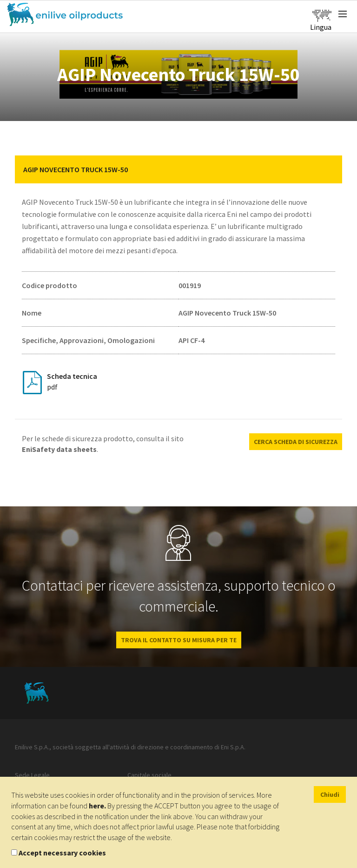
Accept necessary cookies (62, 853)
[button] (328, 169)
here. (97, 806)
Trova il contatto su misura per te (179, 640)
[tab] (178, 169)
